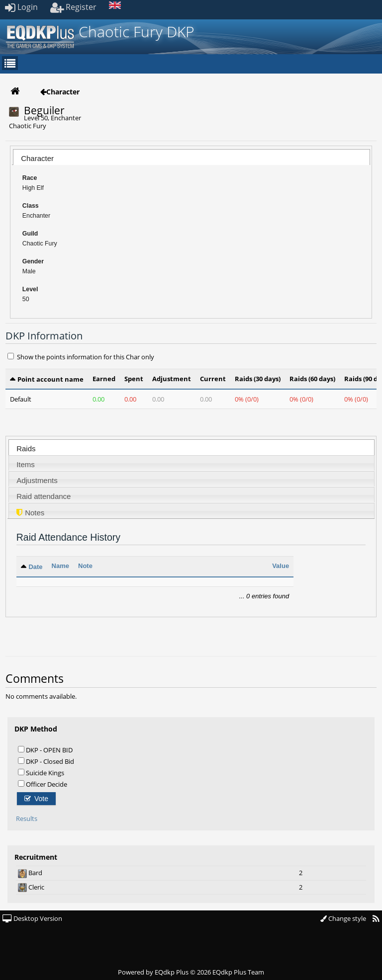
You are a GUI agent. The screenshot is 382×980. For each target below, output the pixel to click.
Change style (343, 918)
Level (30, 289)
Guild (30, 234)
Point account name (50, 379)
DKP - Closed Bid (46, 761)
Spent (134, 379)
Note (85, 566)
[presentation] (191, 160)
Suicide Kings (41, 773)
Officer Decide (43, 784)
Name (60, 566)
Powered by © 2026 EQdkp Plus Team (191, 972)
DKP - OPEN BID (45, 750)
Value (281, 566)
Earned (104, 379)
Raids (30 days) (258, 379)
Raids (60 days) (312, 379)
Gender (33, 261)
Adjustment (172, 379)
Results (27, 818)
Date (35, 567)
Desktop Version (32, 918)
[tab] (191, 157)
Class (31, 206)
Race (30, 178)
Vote (36, 799)
